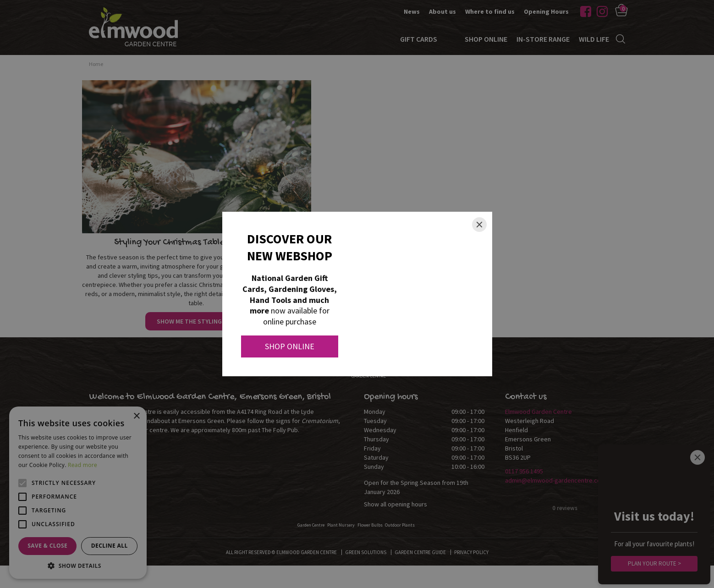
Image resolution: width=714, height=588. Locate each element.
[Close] (479, 225)
